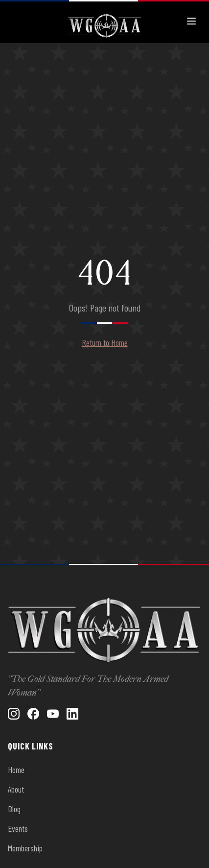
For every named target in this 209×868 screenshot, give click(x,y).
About (16, 789)
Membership (25, 848)
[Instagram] (14, 714)
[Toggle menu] (191, 21)
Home (16, 770)
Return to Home (105, 342)
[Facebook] (33, 714)
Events (18, 828)
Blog (14, 809)
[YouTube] (53, 714)
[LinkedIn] (72, 714)
